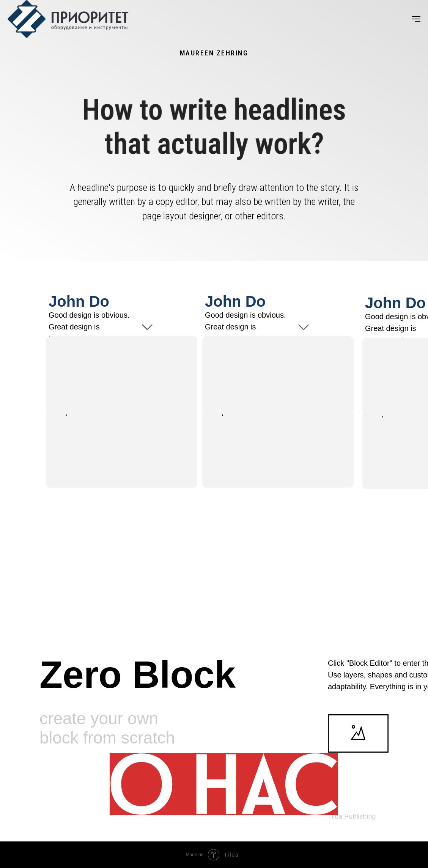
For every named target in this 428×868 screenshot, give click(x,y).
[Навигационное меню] (416, 19)
